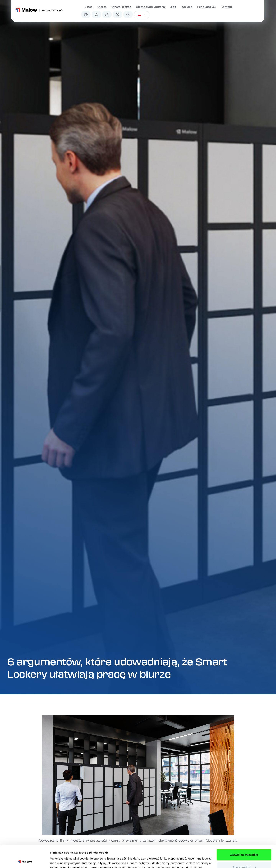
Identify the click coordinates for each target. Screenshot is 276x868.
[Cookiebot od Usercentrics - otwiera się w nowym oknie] (25, 861)
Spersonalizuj (244, 845)
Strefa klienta (121, 7)
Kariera (187, 7)
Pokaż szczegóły (62, 860)
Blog (173, 7)
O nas (88, 7)
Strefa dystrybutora (150, 7)
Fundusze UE (207, 7)
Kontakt (226, 7)
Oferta (102, 7)
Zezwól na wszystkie (244, 832)
